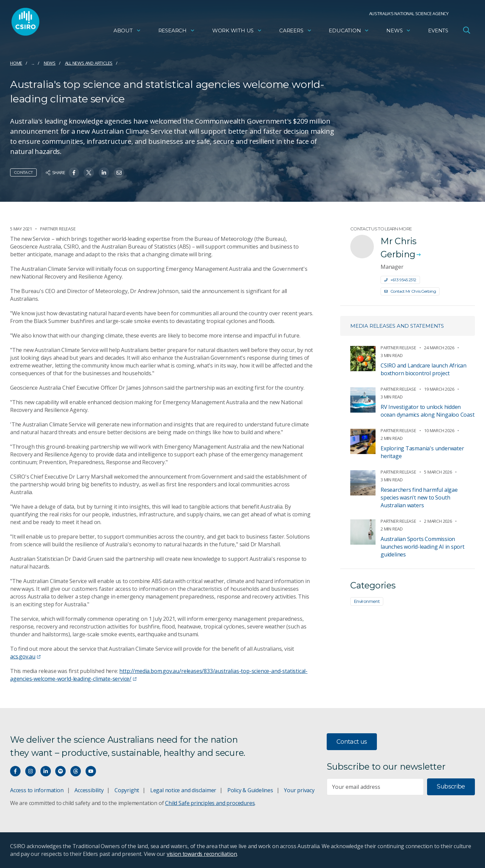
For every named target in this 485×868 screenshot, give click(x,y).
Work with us (237, 32)
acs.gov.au (25, 656)
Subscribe (451, 786)
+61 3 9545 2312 (400, 280)
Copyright (127, 790)
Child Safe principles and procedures (210, 803)
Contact (23, 172)
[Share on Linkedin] (104, 173)
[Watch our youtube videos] (91, 771)
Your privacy (299, 790)
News (399, 32)
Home (16, 63)
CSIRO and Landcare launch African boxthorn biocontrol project (424, 369)
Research (177, 32)
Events (438, 32)
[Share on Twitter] (89, 173)
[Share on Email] (119, 173)
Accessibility (89, 790)
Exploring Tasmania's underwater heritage (422, 452)
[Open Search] (466, 32)
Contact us (352, 742)
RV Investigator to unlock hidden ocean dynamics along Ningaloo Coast (428, 411)
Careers (296, 32)
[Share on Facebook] (74, 173)
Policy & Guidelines (250, 790)
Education (349, 32)
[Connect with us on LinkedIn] (46, 771)
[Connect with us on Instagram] (30, 771)
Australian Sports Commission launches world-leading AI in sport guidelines (423, 547)
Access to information (37, 790)
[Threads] (76, 771)
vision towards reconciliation (202, 854)
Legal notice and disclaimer (183, 790)
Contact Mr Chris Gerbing (410, 291)
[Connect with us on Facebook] (15, 771)
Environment (367, 601)
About (127, 32)
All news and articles (89, 63)
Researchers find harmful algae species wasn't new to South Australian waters (419, 497)
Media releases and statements (397, 326)
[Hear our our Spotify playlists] (60, 771)
